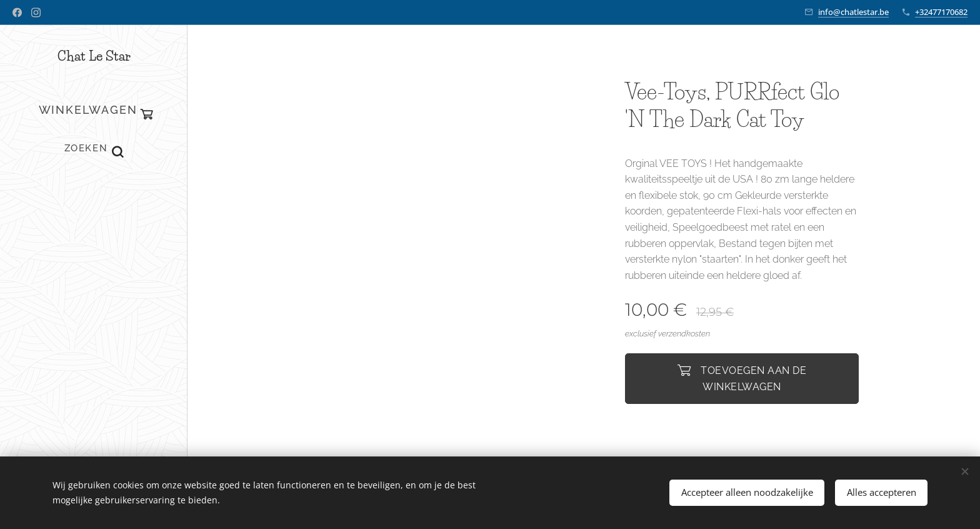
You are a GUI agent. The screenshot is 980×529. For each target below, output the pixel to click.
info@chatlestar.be (853, 12)
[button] (94, 148)
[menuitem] (94, 200)
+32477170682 (941, 12)
